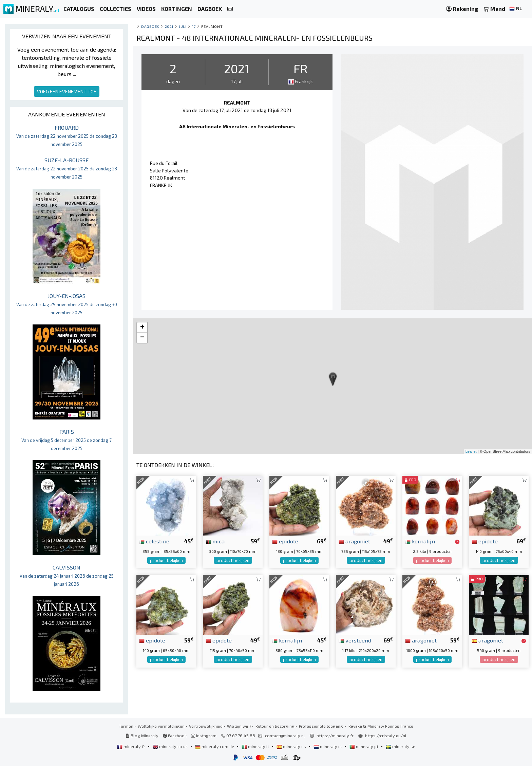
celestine (154, 541)
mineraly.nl (328, 746)
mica (215, 541)
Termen (126, 726)
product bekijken (166, 560)
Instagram (204, 735)
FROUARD (67, 136)
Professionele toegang (321, 726)
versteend (355, 640)
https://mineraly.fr (335, 735)
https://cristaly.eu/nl (386, 735)
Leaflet (471, 451)
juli (183, 26)
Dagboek (150, 26)
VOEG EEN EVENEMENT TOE (67, 91)
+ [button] (142, 328)
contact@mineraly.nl (285, 735)
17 (194, 26)
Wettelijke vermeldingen (161, 726)
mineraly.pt (364, 746)
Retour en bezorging (275, 726)
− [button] (142, 338)
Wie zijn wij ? (239, 726)
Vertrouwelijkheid (206, 726)
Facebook (175, 735)
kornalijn (420, 541)
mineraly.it (256, 746)
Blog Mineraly (142, 735)
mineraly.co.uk (171, 746)
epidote (285, 541)
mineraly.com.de (215, 746)
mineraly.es (292, 746)
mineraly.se (401, 746)
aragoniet (354, 541)
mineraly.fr (132, 746)
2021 (169, 26)
